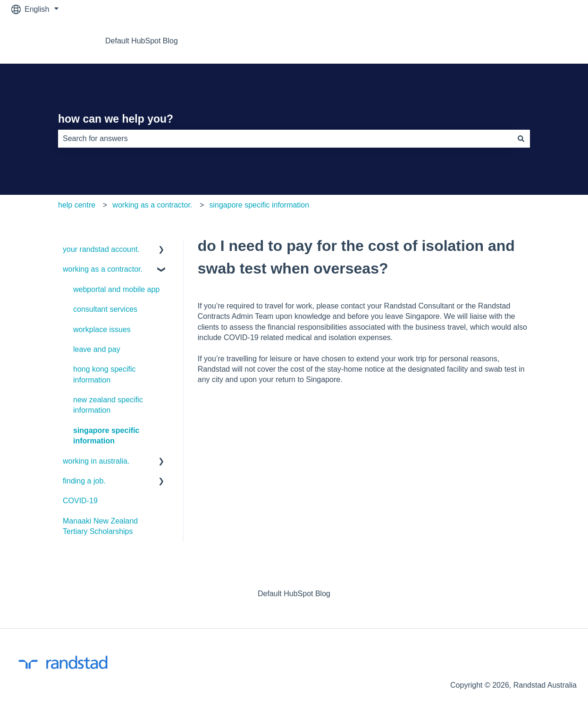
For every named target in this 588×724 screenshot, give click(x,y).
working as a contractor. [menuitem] (103, 269)
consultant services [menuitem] (105, 309)
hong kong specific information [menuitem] (105, 374)
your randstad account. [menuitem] (101, 249)
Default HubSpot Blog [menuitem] (294, 594)
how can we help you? (116, 119)
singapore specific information (259, 205)
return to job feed (539, 41)
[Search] (521, 139)
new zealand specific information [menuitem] (108, 405)
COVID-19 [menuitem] (80, 501)
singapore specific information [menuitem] (106, 436)
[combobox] (285, 139)
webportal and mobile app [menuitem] (116, 289)
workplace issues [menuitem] (102, 329)
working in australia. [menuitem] (96, 461)
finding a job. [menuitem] (84, 481)
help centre (77, 205)
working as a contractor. (152, 205)
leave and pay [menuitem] (97, 349)
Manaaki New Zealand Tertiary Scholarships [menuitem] (100, 526)
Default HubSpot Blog (142, 41)
